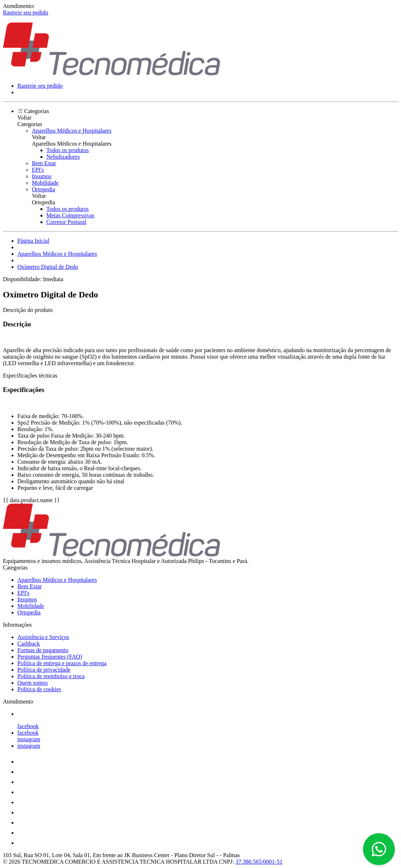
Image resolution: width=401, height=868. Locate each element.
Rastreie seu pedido (26, 12)
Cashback (29, 644)
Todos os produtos (67, 150)
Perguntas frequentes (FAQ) (50, 657)
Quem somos (33, 683)
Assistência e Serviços (43, 637)
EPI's (38, 170)
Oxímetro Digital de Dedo (48, 267)
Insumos (42, 176)
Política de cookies (39, 689)
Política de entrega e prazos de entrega (62, 663)
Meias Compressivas (70, 215)
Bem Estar (44, 163)
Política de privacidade (44, 670)
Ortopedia (43, 189)
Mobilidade (45, 183)
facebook (28, 726)
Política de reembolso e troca (51, 676)
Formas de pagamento (43, 650)
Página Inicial (33, 241)
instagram (29, 739)
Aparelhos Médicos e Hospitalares (72, 131)
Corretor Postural (66, 222)
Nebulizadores (63, 157)
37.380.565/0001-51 (259, 862)
